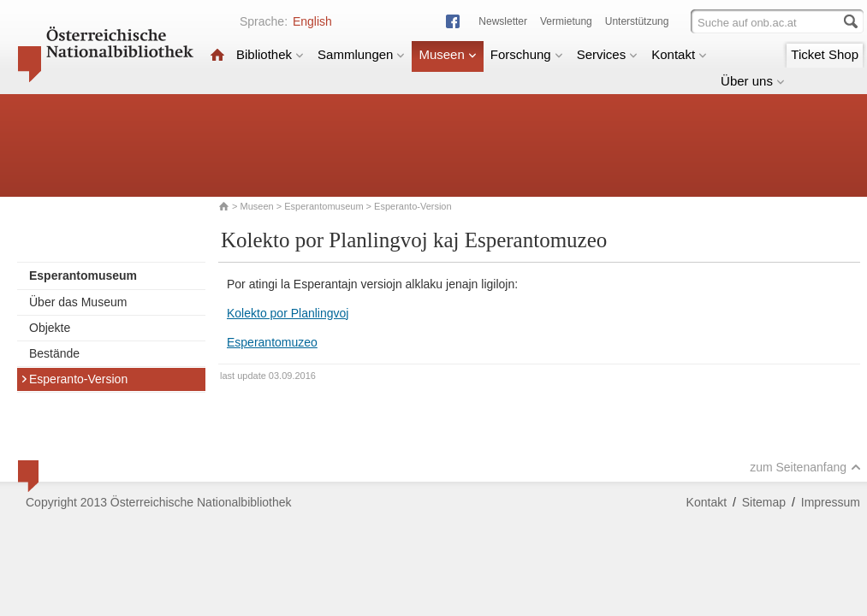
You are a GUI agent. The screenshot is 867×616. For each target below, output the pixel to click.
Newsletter (503, 21)
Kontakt (679, 54)
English (312, 21)
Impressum (831, 502)
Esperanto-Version (74, 379)
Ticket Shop (825, 54)
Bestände (54, 353)
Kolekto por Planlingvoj (288, 313)
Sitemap (764, 502)
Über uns (753, 81)
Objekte (50, 328)
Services (608, 54)
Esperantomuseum (324, 206)
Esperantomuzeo (272, 342)
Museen (447, 54)
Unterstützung (637, 21)
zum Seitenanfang (805, 467)
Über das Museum (78, 302)
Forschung (527, 54)
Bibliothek (270, 54)
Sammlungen (361, 54)
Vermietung (566, 21)
